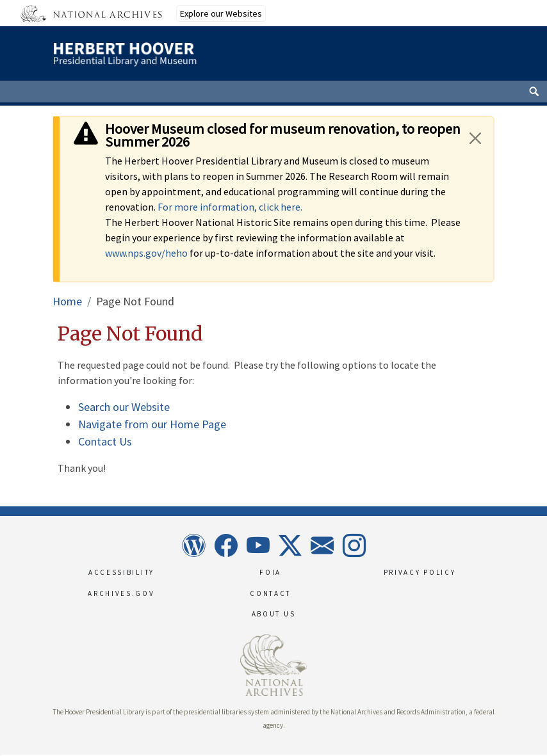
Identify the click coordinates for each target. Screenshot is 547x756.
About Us (274, 614)
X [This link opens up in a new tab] (290, 545)
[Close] (475, 138)
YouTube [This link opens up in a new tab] (257, 545)
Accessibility (121, 572)
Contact (270, 593)
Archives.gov (121, 593)
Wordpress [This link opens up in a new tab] (193, 545)
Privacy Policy (420, 572)
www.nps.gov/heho (146, 253)
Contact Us (105, 441)
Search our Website (124, 407)
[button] (1, 755)
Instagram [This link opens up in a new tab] (354, 545)
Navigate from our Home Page (152, 424)
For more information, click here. (230, 207)
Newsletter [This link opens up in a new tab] (322, 545)
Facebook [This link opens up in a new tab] (225, 545)
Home (67, 301)
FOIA (270, 572)
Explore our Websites (221, 13)
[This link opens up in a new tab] (273, 664)
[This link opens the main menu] (450, 60)
